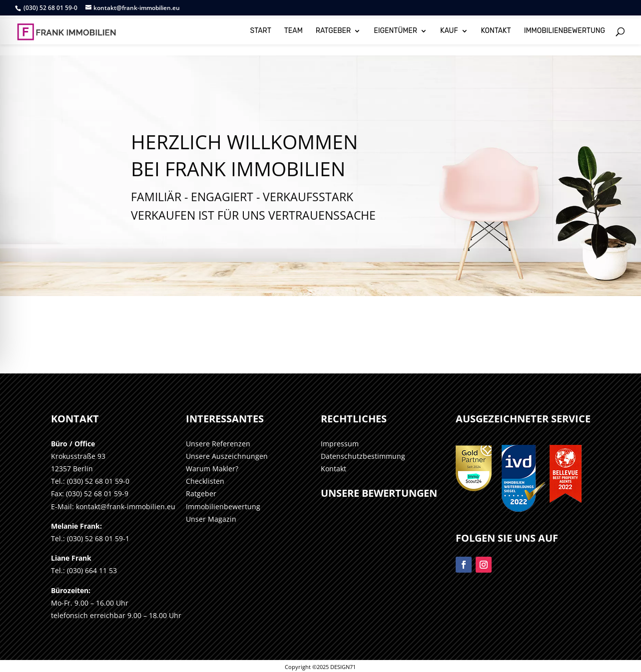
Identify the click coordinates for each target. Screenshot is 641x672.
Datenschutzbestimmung (363, 456)
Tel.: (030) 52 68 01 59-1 (90, 538)
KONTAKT (496, 29)
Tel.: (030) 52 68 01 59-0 (90, 481)
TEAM (294, 29)
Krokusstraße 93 (78, 456)
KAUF (449, 29)
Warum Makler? (212, 469)
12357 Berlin (72, 469)
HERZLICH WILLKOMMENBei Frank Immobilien (244, 173)
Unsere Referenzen (218, 444)
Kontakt (333, 469)
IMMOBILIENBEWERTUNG (565, 29)
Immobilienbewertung (223, 506)
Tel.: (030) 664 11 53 (84, 570)
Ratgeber (201, 494)
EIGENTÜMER (395, 29)
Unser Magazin (211, 519)
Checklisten (205, 481)
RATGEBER (333, 29)
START (261, 29)
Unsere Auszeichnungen (227, 456)
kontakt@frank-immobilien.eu (126, 506)
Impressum (340, 444)
